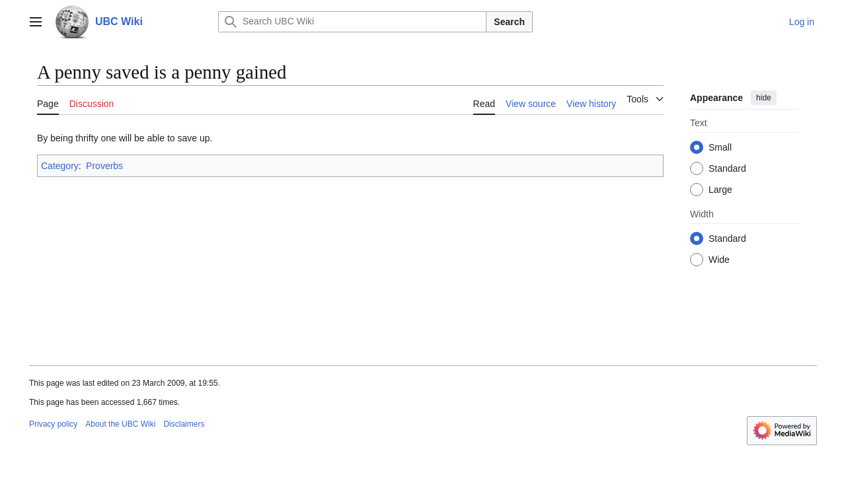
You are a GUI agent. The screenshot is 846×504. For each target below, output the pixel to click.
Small (720, 147)
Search (509, 22)
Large (720, 190)
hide (764, 98)
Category (60, 166)
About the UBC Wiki (120, 424)
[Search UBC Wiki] (352, 22)
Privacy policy (53, 424)
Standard (727, 168)
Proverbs (104, 166)
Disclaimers (184, 424)
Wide (719, 260)
